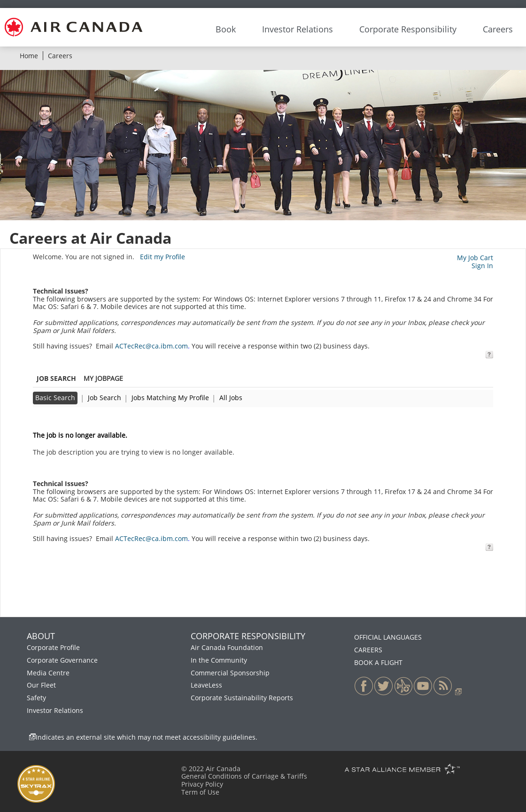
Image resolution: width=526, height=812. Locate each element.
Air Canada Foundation (227, 647)
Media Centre (48, 673)
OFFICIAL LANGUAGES (388, 637)
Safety (36, 698)
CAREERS (368, 650)
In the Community (219, 660)
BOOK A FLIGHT (378, 662)
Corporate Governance (62, 660)
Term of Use (200, 792)
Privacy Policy (202, 784)
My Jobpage (103, 378)
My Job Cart (475, 258)
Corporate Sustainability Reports (242, 698)
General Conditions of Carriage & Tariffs (244, 776)
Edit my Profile (162, 257)
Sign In (482, 266)
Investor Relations (55, 710)
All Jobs (231, 398)
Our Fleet (41, 685)
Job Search (104, 398)
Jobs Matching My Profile (170, 398)
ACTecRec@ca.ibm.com (151, 346)
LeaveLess (206, 685)
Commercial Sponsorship (230, 673)
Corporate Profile (53, 647)
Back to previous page (68, 420)
